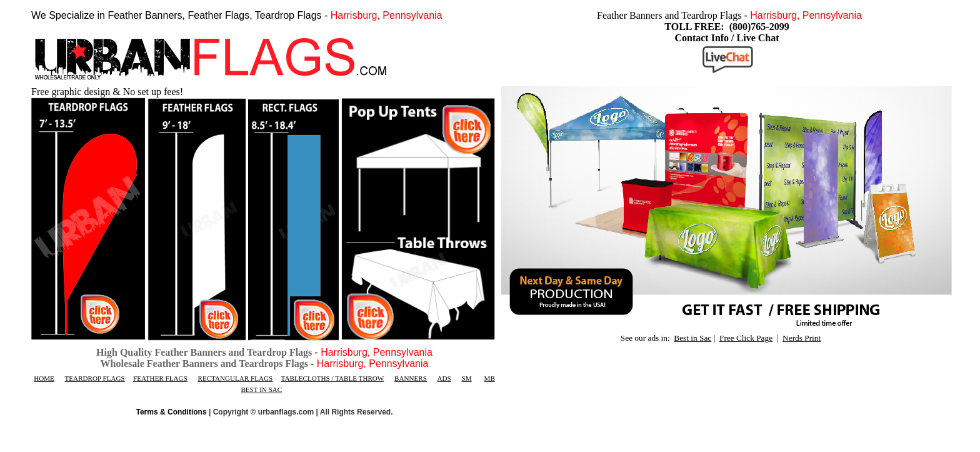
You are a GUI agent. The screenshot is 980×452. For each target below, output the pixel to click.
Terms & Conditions (172, 412)
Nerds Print (802, 338)
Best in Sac (692, 338)
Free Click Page (746, 338)
